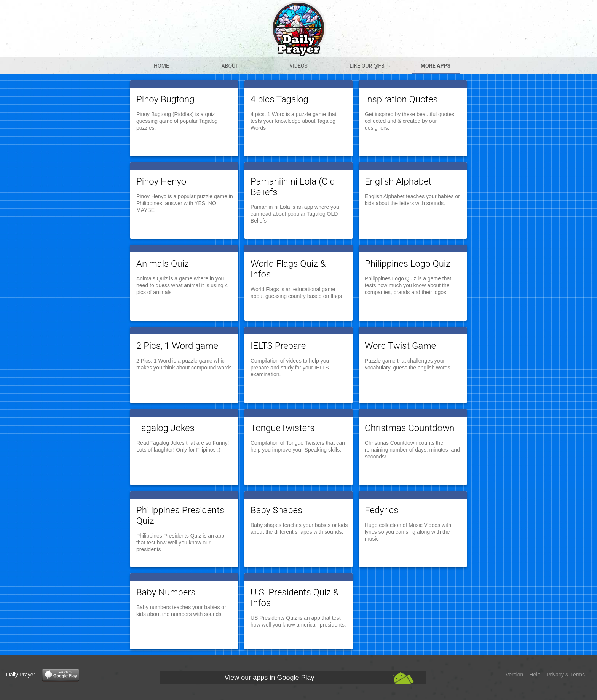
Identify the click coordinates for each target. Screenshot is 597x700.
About (230, 66)
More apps (436, 66)
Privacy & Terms (566, 675)
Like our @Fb (367, 66)
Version (515, 675)
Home (161, 66)
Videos (298, 66)
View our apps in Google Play (270, 678)
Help (535, 675)
